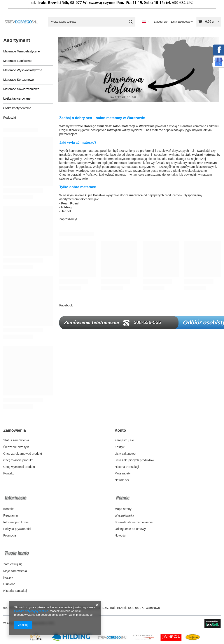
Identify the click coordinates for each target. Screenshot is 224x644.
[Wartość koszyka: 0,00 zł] (209, 22)
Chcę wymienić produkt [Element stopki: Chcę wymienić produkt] (19, 467)
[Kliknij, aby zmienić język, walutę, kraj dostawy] (146, 22)
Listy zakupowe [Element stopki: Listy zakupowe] (125, 454)
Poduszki (10, 118)
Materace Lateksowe (17, 61)
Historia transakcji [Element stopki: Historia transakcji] (127, 467)
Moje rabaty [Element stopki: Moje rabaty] (123, 473)
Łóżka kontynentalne (17, 108)
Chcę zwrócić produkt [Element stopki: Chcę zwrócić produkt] (18, 460)
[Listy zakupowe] (182, 22)
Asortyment (17, 40)
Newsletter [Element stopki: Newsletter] (122, 480)
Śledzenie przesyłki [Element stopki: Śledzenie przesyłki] (16, 447)
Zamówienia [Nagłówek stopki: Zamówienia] (15, 430)
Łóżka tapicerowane (17, 98)
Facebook (66, 305)
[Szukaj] (130, 22)
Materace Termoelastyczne (22, 51)
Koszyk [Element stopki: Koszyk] (120, 447)
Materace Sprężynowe (18, 80)
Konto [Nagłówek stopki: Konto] (120, 430)
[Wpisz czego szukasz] (92, 22)
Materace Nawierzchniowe (21, 89)
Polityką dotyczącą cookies (31, 611)
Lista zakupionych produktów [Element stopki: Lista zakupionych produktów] (134, 460)
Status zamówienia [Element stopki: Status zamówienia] (16, 440)
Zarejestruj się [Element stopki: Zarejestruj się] (124, 440)
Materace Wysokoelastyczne (23, 70)
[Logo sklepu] (22, 22)
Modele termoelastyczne (113, 159)
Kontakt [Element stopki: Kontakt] (8, 473)
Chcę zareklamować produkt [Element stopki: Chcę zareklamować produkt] (23, 454)
